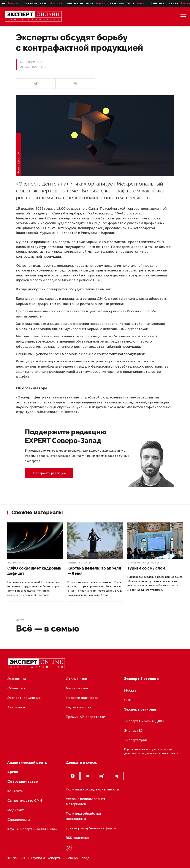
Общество (75, 563)
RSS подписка (77, 838)
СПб (128, 700)
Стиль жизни (137, 563)
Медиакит (16, 810)
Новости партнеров (82, 698)
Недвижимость (78, 707)
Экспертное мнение (24, 698)
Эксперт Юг (134, 731)
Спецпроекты (19, 820)
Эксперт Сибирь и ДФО (144, 721)
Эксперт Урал (135, 740)
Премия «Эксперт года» (86, 717)
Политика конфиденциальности (92, 789)
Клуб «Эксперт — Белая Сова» (32, 829)
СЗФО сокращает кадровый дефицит (34, 571)
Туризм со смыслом (146, 568)
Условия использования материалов (85, 801)
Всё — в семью (47, 628)
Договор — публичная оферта (91, 828)
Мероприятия (77, 688)
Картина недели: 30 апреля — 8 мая (94, 571)
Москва (130, 690)
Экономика (16, 563)
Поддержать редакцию (49, 473)
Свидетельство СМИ (25, 801)
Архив (13, 772)
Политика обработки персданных (83, 816)
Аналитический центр (27, 762)
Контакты (15, 791)
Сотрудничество (23, 782)
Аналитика (16, 707)
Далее (20, 620)
